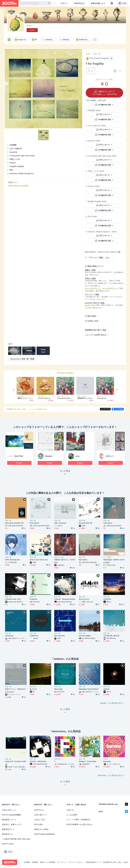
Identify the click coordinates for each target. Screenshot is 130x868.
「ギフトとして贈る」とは (98, 258)
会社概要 (27, 862)
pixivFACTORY (90, 305)
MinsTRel (19, 456)
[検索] (49, 3)
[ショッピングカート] (112, 3)
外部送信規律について (93, 862)
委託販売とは (7, 834)
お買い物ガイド (40, 815)
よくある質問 (72, 815)
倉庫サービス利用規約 (48, 862)
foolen (29, 26)
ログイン (64, 3)
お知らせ (70, 810)
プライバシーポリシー (76, 862)
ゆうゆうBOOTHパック (111, 288)
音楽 (88, 54)
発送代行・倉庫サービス (12, 824)
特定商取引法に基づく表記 (96, 330)
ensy (78, 456)
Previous (14, 390)
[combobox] (36, 3)
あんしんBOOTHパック (93, 288)
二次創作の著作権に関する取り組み (16, 839)
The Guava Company (65, 373)
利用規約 (35, 862)
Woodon (49, 456)
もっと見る (65, 473)
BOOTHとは (79, 3)
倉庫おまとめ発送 (41, 829)
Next (117, 390)
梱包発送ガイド (8, 829)
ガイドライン (62, 862)
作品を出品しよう (98, 3)
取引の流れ (92, 316)
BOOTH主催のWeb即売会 (45, 834)
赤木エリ (110, 456)
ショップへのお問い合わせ (96, 335)
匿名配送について (9, 820)
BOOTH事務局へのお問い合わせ (79, 824)
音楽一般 (97, 54)
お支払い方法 (93, 321)
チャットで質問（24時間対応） (79, 820)
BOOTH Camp (8, 844)
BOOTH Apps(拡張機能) (12, 815)
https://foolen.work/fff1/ (18, 186)
